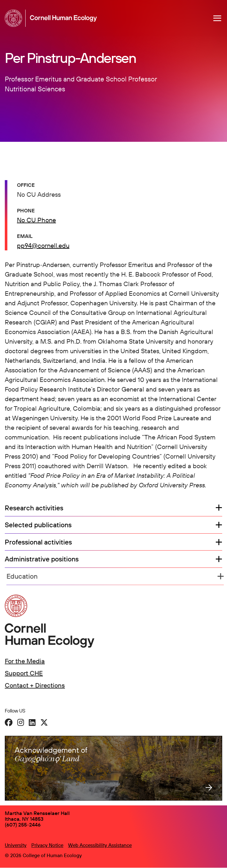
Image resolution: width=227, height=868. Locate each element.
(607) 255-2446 (23, 825)
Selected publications (38, 525)
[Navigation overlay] (217, 18)
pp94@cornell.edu (43, 245)
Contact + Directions (35, 685)
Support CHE (24, 673)
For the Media (25, 661)
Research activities (34, 508)
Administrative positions (43, 559)
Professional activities (38, 542)
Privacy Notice (47, 845)
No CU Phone (36, 220)
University (16, 845)
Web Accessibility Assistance (100, 845)
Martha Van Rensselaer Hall (37, 813)
